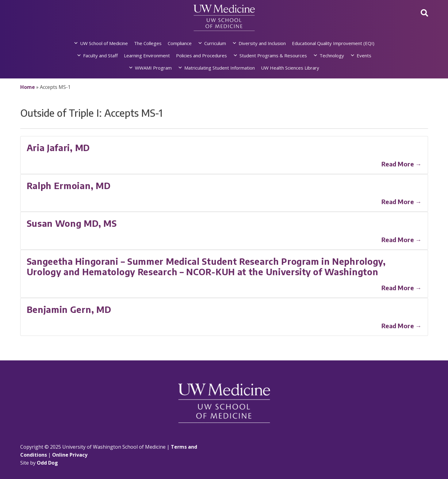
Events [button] (364, 55)
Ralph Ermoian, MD (69, 186)
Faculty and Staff (100, 55)
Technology (332, 55)
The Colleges (148, 43)
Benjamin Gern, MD (69, 309)
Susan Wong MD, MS (72, 223)
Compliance (180, 43)
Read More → (402, 164)
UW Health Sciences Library (290, 68)
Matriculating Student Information (220, 68)
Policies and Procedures (201, 55)
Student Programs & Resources (273, 55)
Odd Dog (47, 463)
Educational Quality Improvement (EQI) (333, 43)
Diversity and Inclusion (262, 43)
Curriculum (215, 43)
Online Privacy (70, 455)
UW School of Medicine (104, 43)
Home (28, 87)
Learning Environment (147, 55)
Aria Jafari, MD (58, 148)
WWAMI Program (153, 68)
